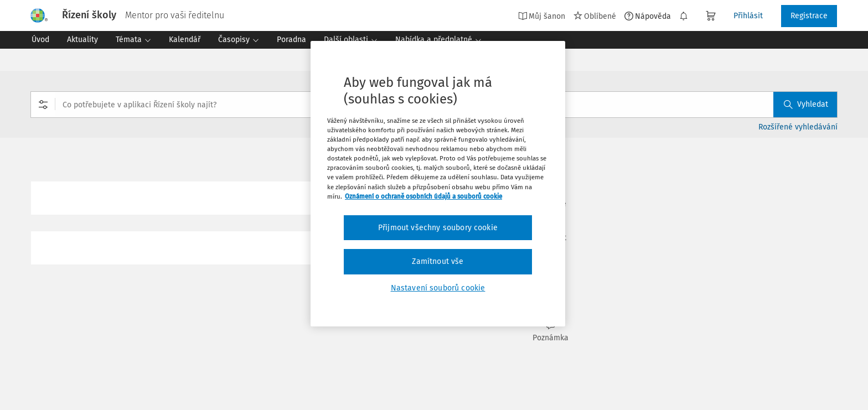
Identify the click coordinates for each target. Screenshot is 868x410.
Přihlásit (748, 16)
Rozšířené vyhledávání (798, 127)
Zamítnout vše (438, 261)
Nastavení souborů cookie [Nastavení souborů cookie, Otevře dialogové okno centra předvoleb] (438, 288)
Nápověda (648, 16)
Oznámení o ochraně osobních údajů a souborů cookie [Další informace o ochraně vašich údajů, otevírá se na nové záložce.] (423, 196)
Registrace (809, 16)
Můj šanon (542, 16)
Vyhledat (806, 104)
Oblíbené (595, 16)
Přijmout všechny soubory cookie (438, 228)
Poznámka (550, 332)
